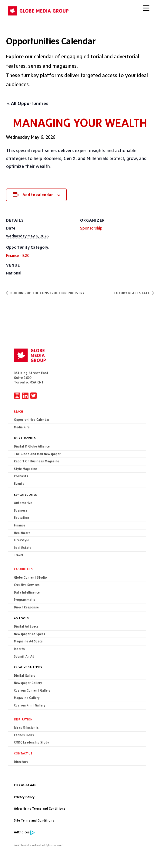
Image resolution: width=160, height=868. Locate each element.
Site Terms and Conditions (34, 820)
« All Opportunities (28, 103)
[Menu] (146, 8)
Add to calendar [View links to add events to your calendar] (38, 195)
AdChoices (22, 832)
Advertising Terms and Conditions (40, 809)
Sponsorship (91, 228)
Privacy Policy (24, 797)
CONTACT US (23, 753)
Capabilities (23, 569)
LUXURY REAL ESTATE (132, 293)
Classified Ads (25, 785)
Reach (18, 411)
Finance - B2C (18, 255)
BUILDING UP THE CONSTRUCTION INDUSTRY (47, 293)
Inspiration (23, 719)
